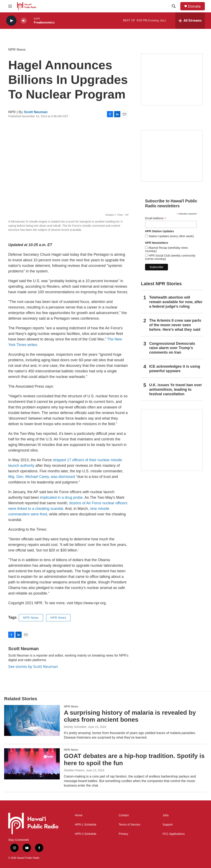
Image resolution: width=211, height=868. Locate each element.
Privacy (123, 834)
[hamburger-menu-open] (10, 6)
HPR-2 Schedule (86, 834)
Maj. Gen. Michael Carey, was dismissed (42, 477)
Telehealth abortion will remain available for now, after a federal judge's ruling (176, 302)
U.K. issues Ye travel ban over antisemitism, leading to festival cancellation (176, 389)
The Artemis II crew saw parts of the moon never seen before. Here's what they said (175, 325)
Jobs (166, 815)
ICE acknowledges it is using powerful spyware (175, 369)
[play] (11, 21)
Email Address (156, 218)
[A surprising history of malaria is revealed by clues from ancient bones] (32, 720)
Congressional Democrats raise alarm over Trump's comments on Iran (172, 348)
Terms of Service (129, 825)
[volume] (24, 21)
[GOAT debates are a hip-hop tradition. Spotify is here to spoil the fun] (32, 764)
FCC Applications (174, 834)
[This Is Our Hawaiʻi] (172, 440)
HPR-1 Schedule (86, 825)
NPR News (17, 50)
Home (79, 815)
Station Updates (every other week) (171, 236)
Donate (194, 6)
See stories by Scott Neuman (33, 666)
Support (168, 825)
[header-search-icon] (174, 6)
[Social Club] (172, 156)
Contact (124, 815)
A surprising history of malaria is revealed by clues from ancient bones (130, 716)
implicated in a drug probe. (62, 497)
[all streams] (190, 21)
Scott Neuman (36, 112)
